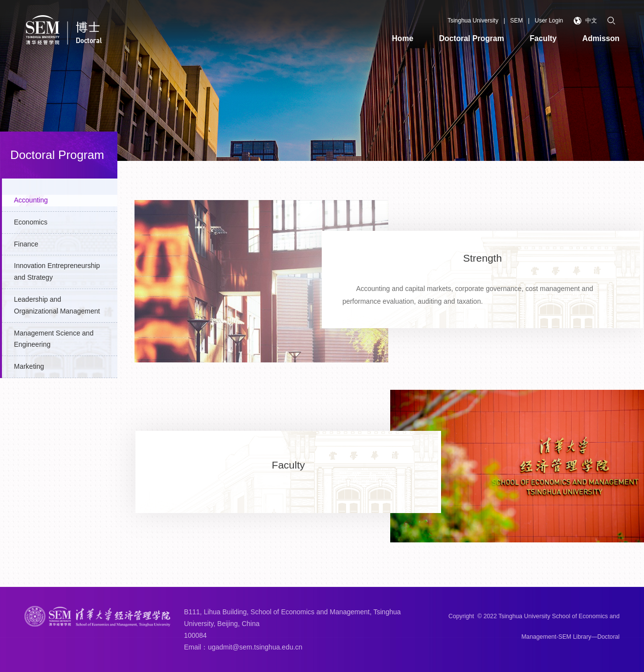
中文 (586, 21)
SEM (516, 21)
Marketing (29, 366)
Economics (31, 222)
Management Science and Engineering (54, 339)
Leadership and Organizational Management (57, 305)
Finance (26, 244)
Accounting (31, 200)
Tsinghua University (473, 21)
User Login (549, 21)
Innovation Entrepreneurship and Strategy (57, 271)
